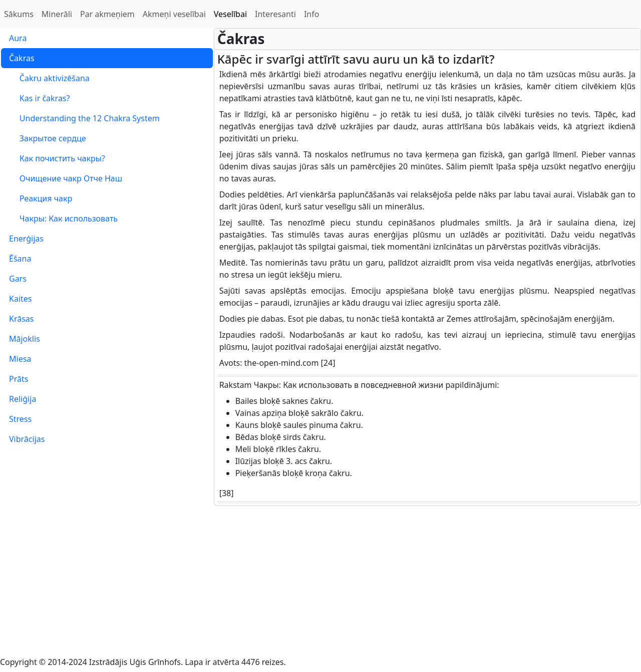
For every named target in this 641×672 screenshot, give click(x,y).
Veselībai (230, 14)
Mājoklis (25, 339)
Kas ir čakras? (39, 98)
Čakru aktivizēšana (49, 78)
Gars (18, 279)
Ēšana (20, 259)
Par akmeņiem (107, 14)
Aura (18, 38)
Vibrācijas (27, 439)
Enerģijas (26, 239)
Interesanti (275, 14)
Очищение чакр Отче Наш (66, 178)
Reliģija (23, 399)
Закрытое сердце (48, 138)
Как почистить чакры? (57, 158)
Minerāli (57, 14)
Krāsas (21, 319)
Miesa (20, 359)
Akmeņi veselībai (174, 14)
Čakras (22, 58)
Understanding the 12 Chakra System (84, 118)
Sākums (19, 14)
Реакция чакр (41, 198)
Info (312, 14)
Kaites (20, 299)
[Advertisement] (320, 581)
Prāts (19, 379)
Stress (20, 419)
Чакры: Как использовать (63, 218)
